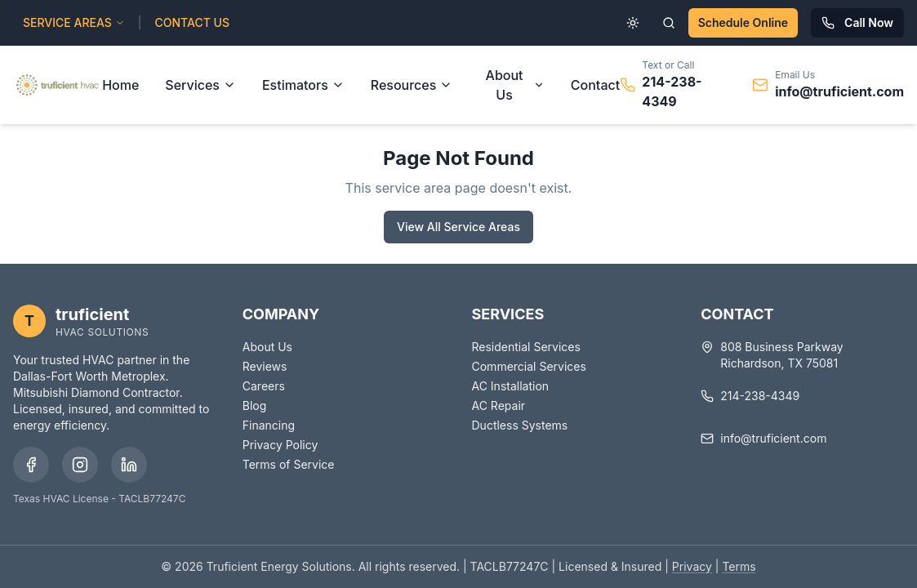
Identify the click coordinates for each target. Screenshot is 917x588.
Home (120, 85)
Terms (739, 566)
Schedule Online (743, 22)
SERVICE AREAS (74, 22)
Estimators (303, 85)
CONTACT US (192, 22)
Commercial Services (529, 366)
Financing (269, 425)
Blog (255, 405)
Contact (595, 85)
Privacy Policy (280, 445)
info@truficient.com (839, 91)
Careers (264, 386)
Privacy (692, 566)
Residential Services (526, 347)
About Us (515, 85)
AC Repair (499, 405)
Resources (412, 85)
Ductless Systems (520, 425)
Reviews (265, 366)
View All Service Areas (459, 227)
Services (200, 85)
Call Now (857, 22)
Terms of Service (289, 464)
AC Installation (511, 386)
